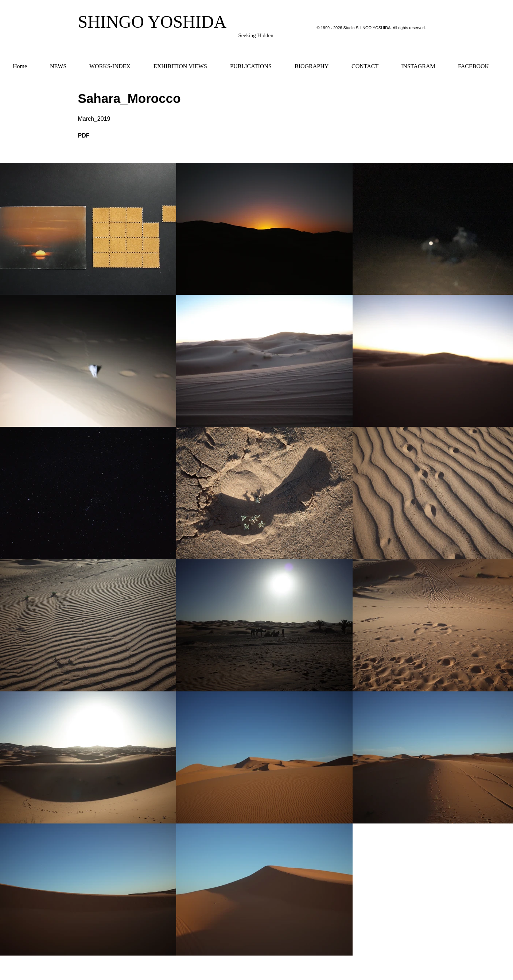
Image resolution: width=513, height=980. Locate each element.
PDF (84, 136)
